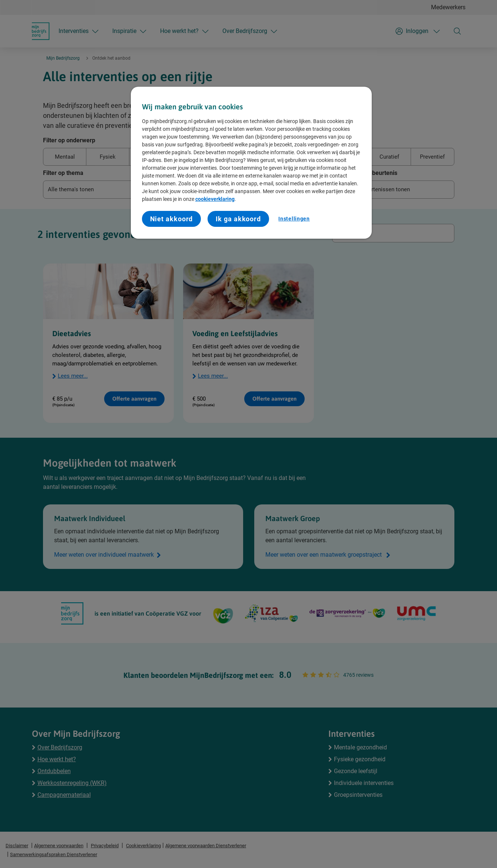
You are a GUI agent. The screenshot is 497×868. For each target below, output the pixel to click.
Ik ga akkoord (238, 219)
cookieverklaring (215, 199)
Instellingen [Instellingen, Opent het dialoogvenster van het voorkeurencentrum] (294, 219)
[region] (251, 163)
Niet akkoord (172, 219)
